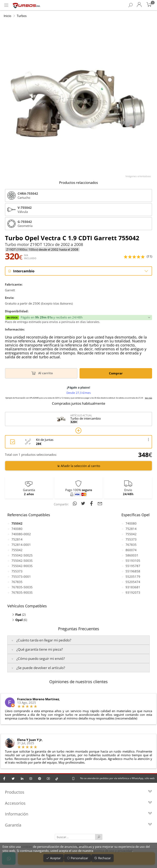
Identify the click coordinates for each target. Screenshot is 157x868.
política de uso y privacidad (113, 851)
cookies (27, 847)
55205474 (133, 582)
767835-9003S (22, 593)
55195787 (133, 566)
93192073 (133, 593)
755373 (17, 571)
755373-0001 (21, 577)
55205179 (133, 577)
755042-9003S (22, 566)
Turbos (22, 16)
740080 (17, 529)
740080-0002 (21, 534)
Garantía (78, 825)
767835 (17, 582)
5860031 (132, 555)
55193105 (133, 561)
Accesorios (78, 804)
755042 (17, 550)
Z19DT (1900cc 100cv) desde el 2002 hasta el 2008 (42, 249)
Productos (78, 793)
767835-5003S (22, 587)
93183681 (133, 587)
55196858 (133, 571)
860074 (131, 550)
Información (78, 815)
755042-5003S (22, 561)
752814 (17, 540)
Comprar (116, 373)
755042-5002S (22, 555)
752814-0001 (21, 545)
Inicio (7, 16)
